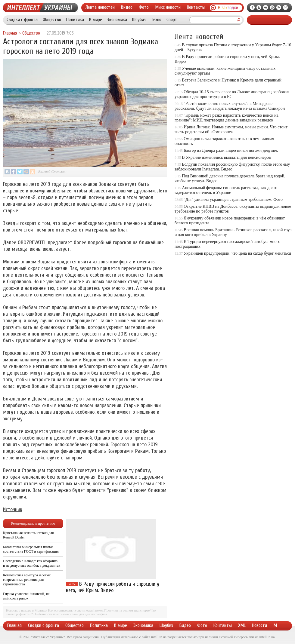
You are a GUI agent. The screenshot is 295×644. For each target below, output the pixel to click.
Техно (156, 20)
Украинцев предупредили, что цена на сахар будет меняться (237, 253)
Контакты (196, 7)
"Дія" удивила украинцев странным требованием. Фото (233, 199)
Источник (13, 509)
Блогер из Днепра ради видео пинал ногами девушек (231, 150)
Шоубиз (139, 20)
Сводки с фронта (22, 20)
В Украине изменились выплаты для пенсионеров (226, 157)
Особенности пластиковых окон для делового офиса (70, 614)
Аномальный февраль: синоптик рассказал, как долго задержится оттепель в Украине (226, 190)
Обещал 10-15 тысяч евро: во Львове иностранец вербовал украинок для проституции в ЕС (232, 94)
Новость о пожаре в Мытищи (27, 610)
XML (242, 625)
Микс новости (168, 7)
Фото (144, 7)
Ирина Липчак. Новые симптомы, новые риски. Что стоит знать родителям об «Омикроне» (231, 129)
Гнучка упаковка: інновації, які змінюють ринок (27, 596)
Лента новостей (100, 7)
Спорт (172, 20)
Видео (127, 7)
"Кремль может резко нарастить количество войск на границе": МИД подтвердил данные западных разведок (227, 118)
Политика (75, 20)
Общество (52, 20)
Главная (10, 33)
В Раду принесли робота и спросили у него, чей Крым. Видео (113, 587)
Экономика (117, 20)
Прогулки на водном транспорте (127, 610)
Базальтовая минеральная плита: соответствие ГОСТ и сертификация (31, 549)
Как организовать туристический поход (76, 610)
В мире (96, 20)
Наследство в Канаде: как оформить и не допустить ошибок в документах (32, 563)
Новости (259, 625)
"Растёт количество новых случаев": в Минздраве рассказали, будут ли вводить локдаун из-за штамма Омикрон (230, 106)
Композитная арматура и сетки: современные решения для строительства (27, 580)
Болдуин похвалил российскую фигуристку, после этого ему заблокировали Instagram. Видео (232, 167)
